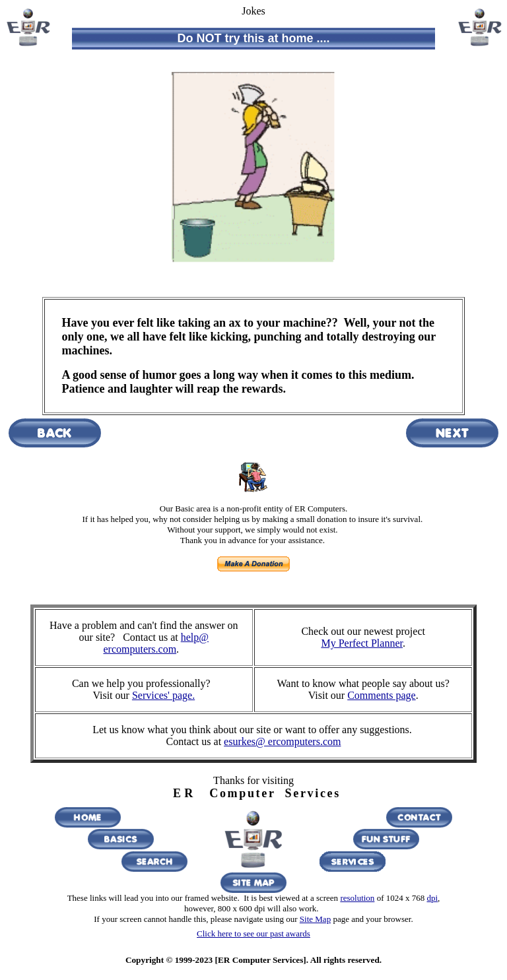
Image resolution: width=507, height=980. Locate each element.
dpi (432, 898)
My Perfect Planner (362, 643)
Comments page (382, 695)
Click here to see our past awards (253, 933)
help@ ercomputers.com (156, 643)
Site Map (315, 919)
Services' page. (163, 695)
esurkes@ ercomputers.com (282, 741)
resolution (357, 898)
